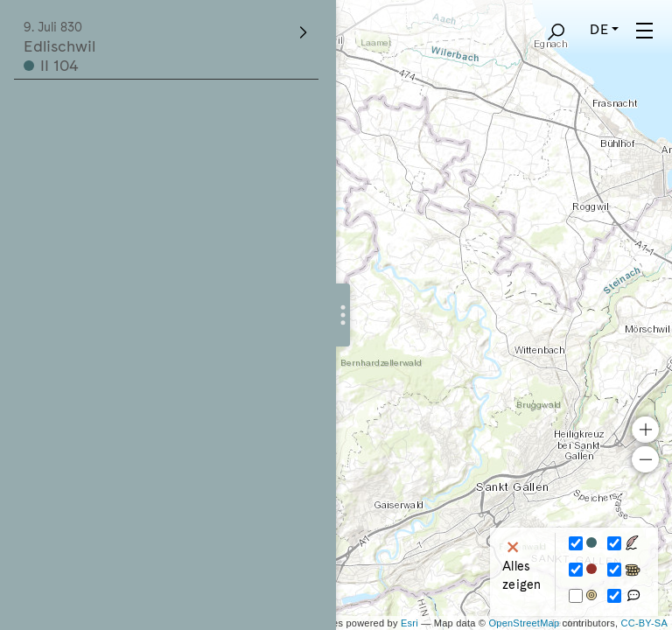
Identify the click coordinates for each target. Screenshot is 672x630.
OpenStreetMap (524, 623)
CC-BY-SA (644, 623)
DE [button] (598, 29)
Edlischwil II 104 (168, 47)
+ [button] (645, 430)
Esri (409, 623)
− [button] (645, 459)
